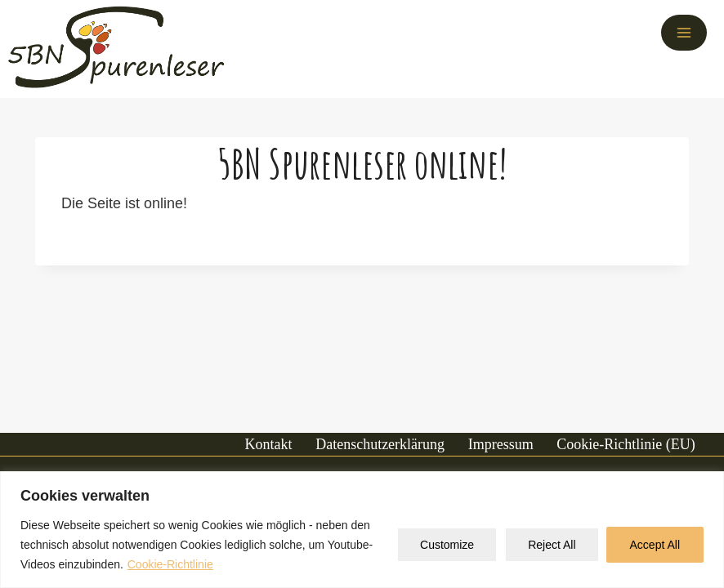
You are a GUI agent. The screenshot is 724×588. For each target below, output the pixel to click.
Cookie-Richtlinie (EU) (626, 444)
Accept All (655, 545)
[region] (362, 530)
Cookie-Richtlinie (170, 564)
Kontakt (269, 444)
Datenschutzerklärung (380, 444)
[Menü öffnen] (684, 33)
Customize (447, 545)
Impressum (501, 444)
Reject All (552, 545)
